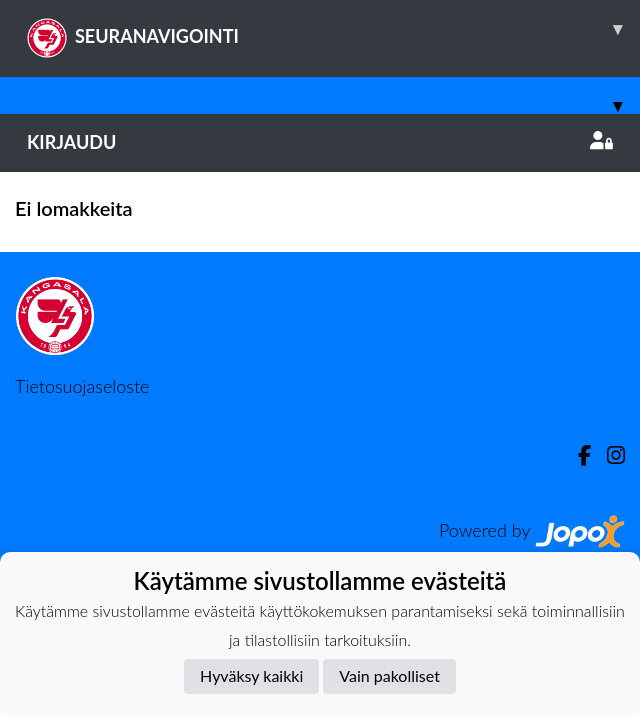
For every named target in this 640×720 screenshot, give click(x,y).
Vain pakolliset (389, 675)
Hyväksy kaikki (251, 675)
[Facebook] (576, 455)
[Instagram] (608, 455)
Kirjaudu (320, 142)
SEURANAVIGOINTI (333, 29)
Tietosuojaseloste (82, 386)
